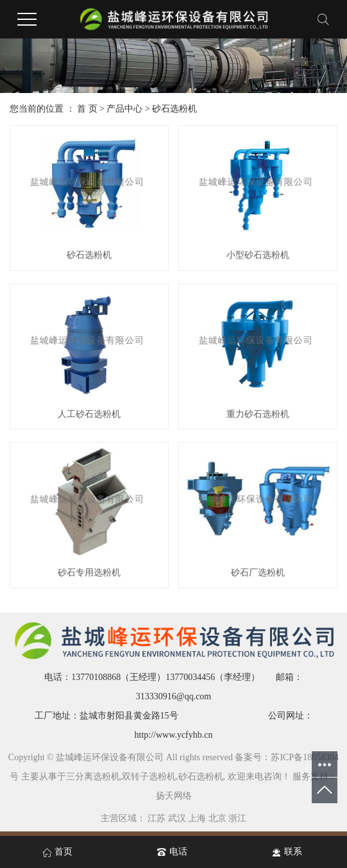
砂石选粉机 (174, 109)
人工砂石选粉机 (89, 414)
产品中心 (124, 109)
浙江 (237, 818)
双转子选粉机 (149, 777)
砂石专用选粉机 (89, 573)
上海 (197, 818)
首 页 (87, 109)
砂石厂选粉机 (258, 573)
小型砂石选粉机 (258, 255)
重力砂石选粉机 (258, 414)
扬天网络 (174, 796)
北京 (217, 818)
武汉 (177, 818)
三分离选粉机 (93, 777)
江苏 (157, 818)
